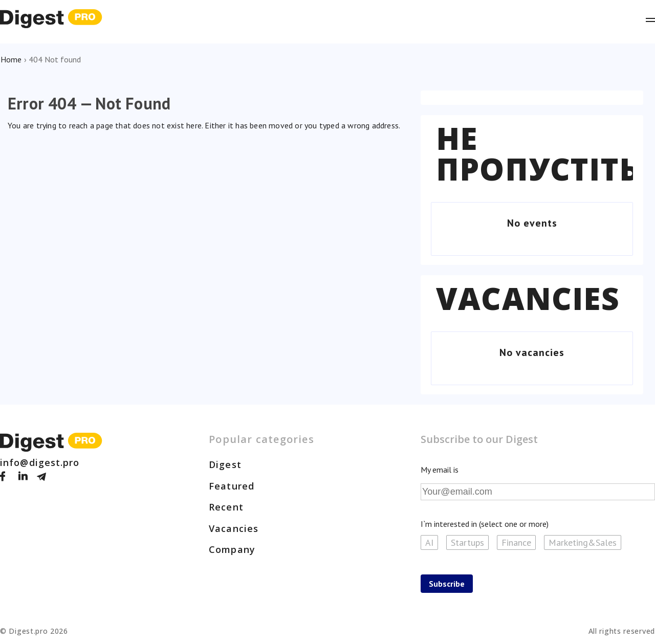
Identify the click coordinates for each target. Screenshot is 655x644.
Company (232, 549)
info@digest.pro (40, 462)
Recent (226, 507)
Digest (225, 464)
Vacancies (528, 298)
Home (11, 59)
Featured (232, 486)
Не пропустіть (538, 153)
